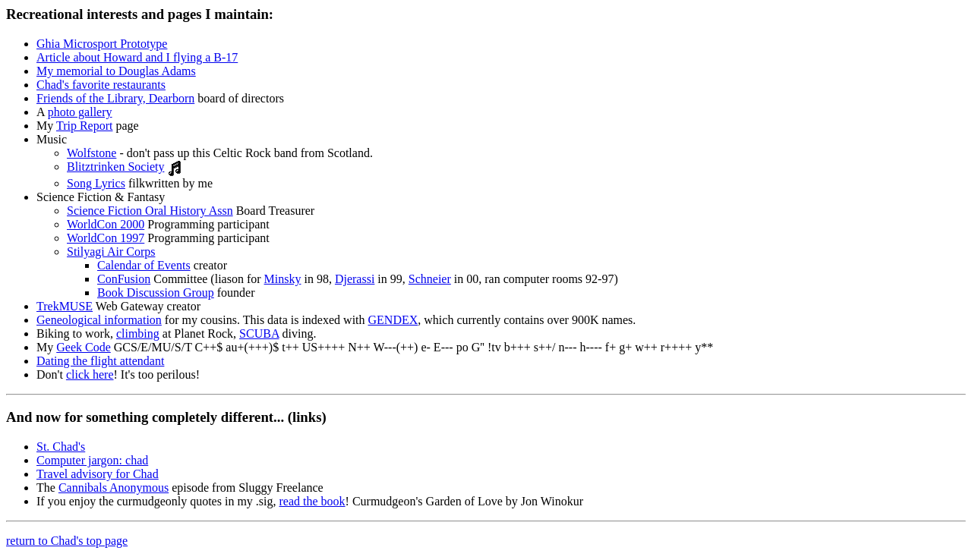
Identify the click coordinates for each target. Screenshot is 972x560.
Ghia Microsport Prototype (102, 44)
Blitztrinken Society (115, 167)
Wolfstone (92, 153)
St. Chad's (61, 447)
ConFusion (124, 279)
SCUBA (259, 333)
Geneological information (99, 320)
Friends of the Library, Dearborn (115, 98)
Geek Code (84, 347)
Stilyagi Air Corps (111, 252)
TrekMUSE (65, 306)
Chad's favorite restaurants (101, 85)
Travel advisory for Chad (98, 474)
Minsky (283, 279)
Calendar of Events (144, 265)
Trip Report (85, 126)
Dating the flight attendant (100, 361)
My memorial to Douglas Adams (116, 71)
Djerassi (355, 279)
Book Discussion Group (156, 293)
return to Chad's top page (67, 541)
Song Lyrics (96, 183)
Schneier (430, 279)
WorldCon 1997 (106, 238)
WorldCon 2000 (106, 224)
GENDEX (393, 320)
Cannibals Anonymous (114, 488)
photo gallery (80, 112)
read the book (312, 501)
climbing (138, 333)
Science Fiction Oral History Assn (150, 211)
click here (90, 374)
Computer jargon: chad (92, 460)
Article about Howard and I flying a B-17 (137, 57)
